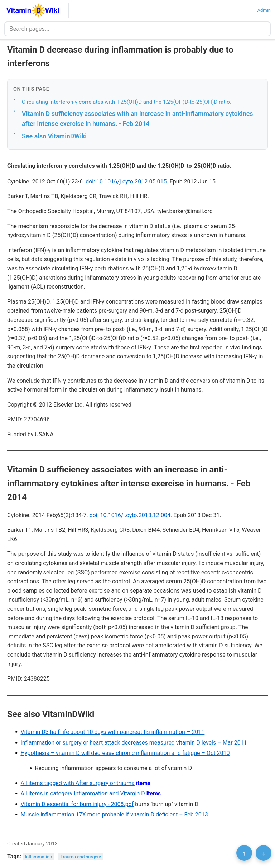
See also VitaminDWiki (54, 136)
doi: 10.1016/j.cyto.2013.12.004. (131, 515)
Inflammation (39, 857)
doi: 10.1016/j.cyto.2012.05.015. (127, 182)
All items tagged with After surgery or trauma (78, 783)
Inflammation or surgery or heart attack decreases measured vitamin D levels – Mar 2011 (134, 743)
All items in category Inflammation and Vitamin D (83, 793)
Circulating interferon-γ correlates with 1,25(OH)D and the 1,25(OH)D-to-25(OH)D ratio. (127, 102)
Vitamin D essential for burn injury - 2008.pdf (77, 804)
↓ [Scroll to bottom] (264, 853)
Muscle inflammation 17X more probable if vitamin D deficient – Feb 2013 (114, 815)
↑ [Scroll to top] (244, 853)
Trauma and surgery (81, 857)
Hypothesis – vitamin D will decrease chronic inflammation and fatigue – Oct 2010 (125, 753)
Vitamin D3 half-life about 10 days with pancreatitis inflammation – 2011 (112, 732)
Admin (264, 10)
